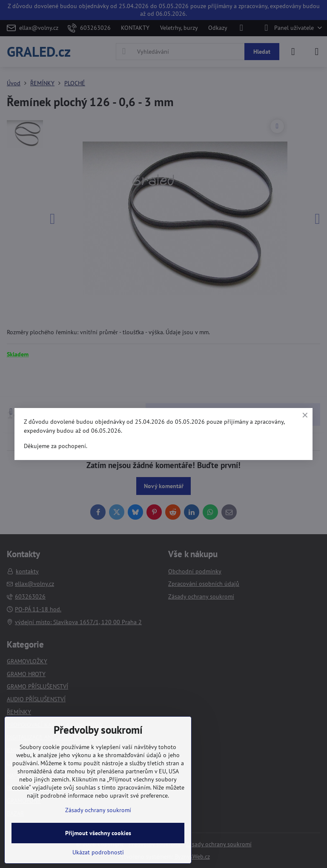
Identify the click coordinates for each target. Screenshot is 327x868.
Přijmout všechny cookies (98, 833)
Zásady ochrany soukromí (98, 810)
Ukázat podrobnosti (98, 852)
